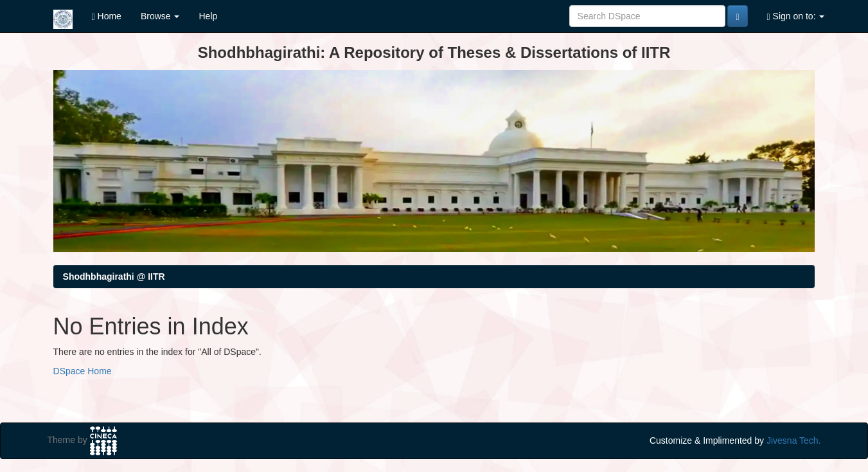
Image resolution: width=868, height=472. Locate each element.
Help (208, 16)
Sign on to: (796, 16)
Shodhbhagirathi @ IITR (114, 277)
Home (107, 16)
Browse (160, 16)
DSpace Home (83, 371)
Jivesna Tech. (794, 440)
